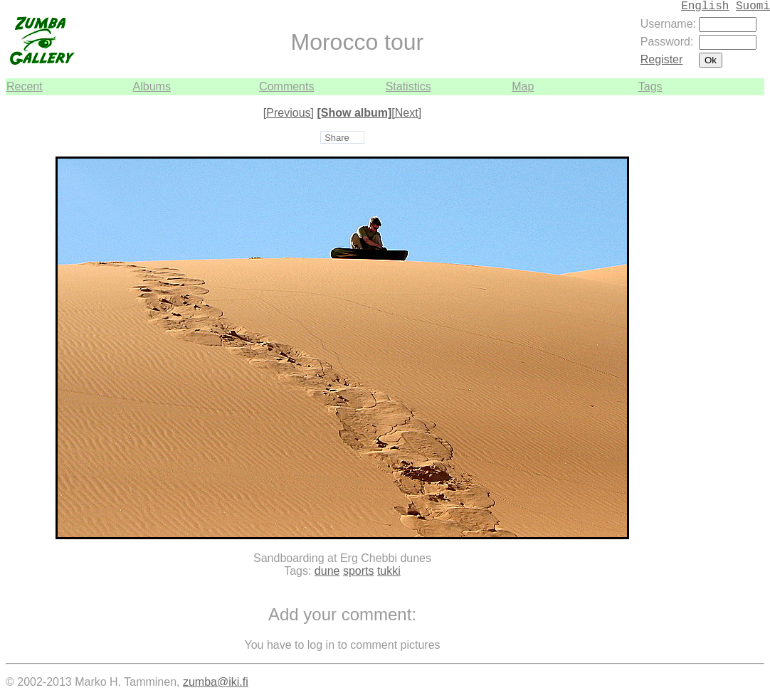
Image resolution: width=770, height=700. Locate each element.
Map (523, 86)
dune (327, 571)
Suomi (753, 6)
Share (337, 138)
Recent (25, 86)
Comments (286, 86)
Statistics (408, 86)
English (705, 6)
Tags (650, 86)
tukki (389, 571)
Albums (152, 86)
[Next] (406, 113)
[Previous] (289, 113)
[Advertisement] (722, 309)
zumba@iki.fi (216, 682)
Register (662, 59)
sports (359, 571)
